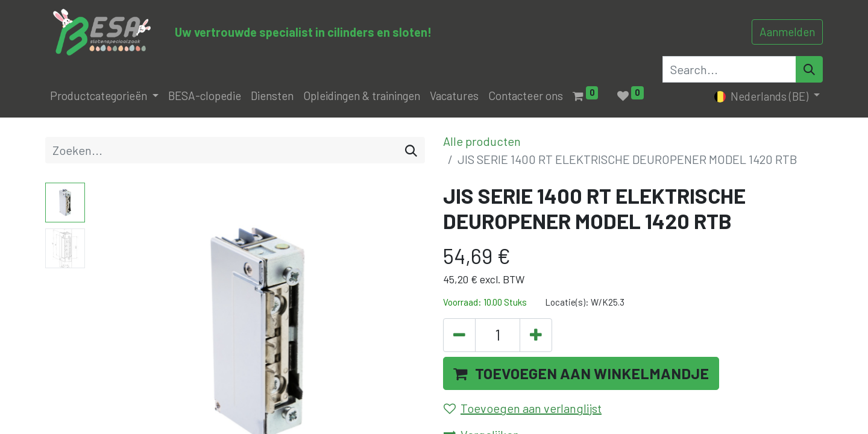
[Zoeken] (411, 150)
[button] (581, 374)
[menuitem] (205, 96)
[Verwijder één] (459, 335)
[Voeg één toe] (536, 335)
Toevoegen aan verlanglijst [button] (523, 408)
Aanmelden (787, 32)
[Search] (809, 69)
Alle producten (482, 141)
